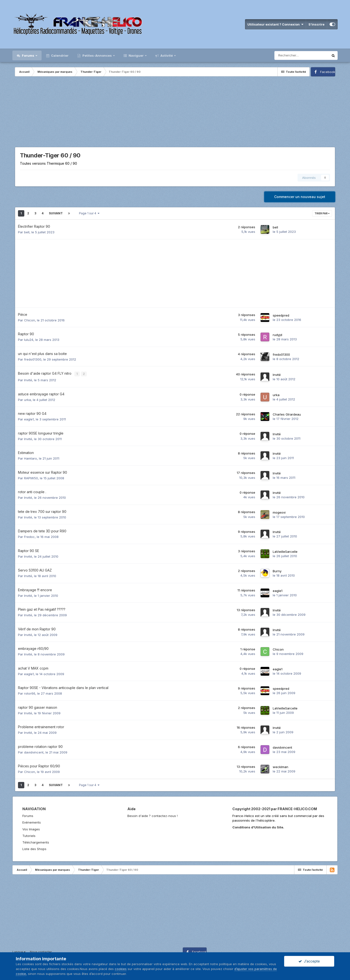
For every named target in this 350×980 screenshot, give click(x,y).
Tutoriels (29, 835)
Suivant (56, 213)
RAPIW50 (31, 477)
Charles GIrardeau (287, 413)
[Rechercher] (302, 55)
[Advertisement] (175, 113)
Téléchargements (36, 841)
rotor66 (30, 692)
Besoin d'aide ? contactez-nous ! (153, 815)
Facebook (328, 72)
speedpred (281, 315)
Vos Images (31, 828)
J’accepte (309, 961)
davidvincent (34, 751)
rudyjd (277, 335)
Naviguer (136, 55)
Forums (28, 55)
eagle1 (29, 418)
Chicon (30, 320)
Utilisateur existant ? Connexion (275, 24)
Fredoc (29, 536)
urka (27, 399)
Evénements (32, 821)
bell (27, 232)
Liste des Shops (34, 848)
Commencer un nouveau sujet (300, 197)
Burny (277, 570)
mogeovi (279, 511)
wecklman (280, 766)
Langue (19, 951)
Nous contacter (41, 951)
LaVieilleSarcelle (285, 551)
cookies (121, 969)
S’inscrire (316, 24)
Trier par (322, 213)
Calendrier (59, 55)
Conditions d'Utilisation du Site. (258, 826)
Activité (167, 55)
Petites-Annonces (97, 55)
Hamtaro (31, 457)
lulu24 (29, 340)
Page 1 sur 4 (89, 213)
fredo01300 (33, 359)
